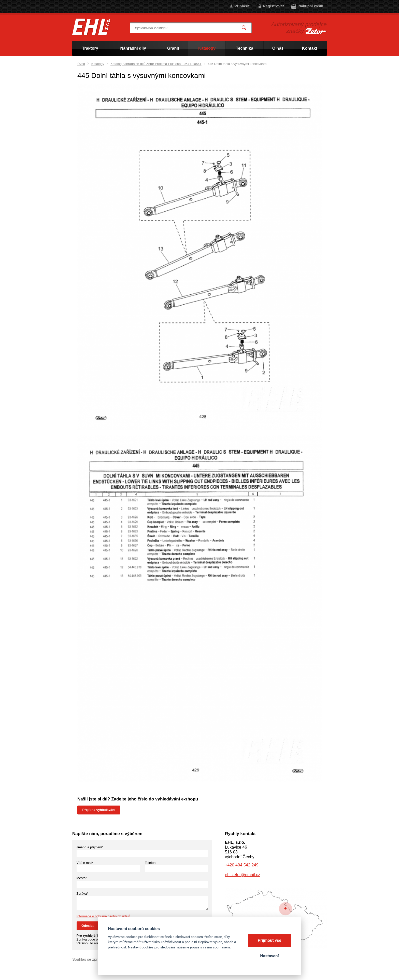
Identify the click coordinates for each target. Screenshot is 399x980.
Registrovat (273, 6)
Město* (82, 878)
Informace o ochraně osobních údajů (103, 916)
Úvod (81, 64)
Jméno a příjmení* (90, 847)
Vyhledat (244, 28)
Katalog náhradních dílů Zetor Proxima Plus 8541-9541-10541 (156, 64)
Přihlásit (242, 6)
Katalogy (98, 64)
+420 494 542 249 (242, 865)
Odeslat (88, 926)
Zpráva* (82, 894)
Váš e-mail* (85, 863)
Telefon (150, 863)
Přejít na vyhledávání (99, 810)
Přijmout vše (270, 940)
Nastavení (269, 956)
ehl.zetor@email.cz (243, 875)
